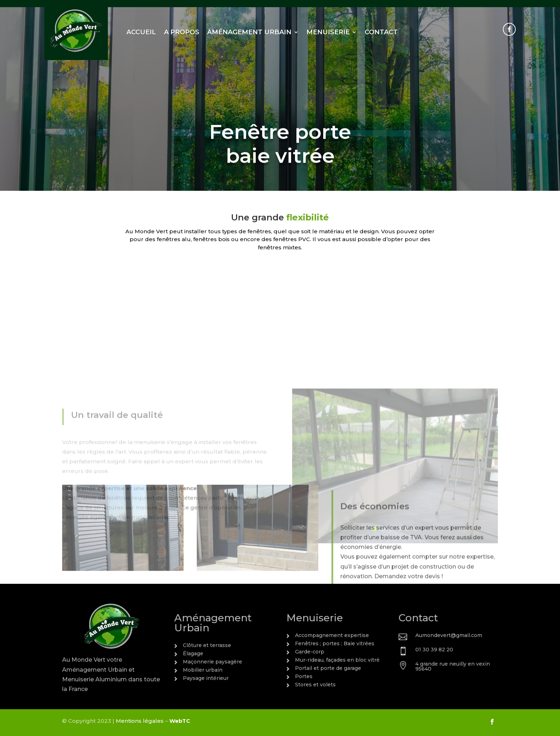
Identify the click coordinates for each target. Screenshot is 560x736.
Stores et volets (315, 685)
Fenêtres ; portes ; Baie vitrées (335, 643)
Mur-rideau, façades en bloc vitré (337, 660)
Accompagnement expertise (332, 635)
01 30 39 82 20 (434, 650)
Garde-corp (310, 652)
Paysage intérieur (206, 678)
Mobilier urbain (203, 670)
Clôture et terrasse (207, 645)
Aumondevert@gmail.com (449, 635)
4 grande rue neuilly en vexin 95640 (453, 666)
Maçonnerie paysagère (212, 662)
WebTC (180, 721)
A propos (182, 32)
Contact (381, 32)
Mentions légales (140, 721)
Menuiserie (328, 32)
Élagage (193, 653)
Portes (304, 676)
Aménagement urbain (249, 32)
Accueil (141, 32)
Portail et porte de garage (328, 668)
